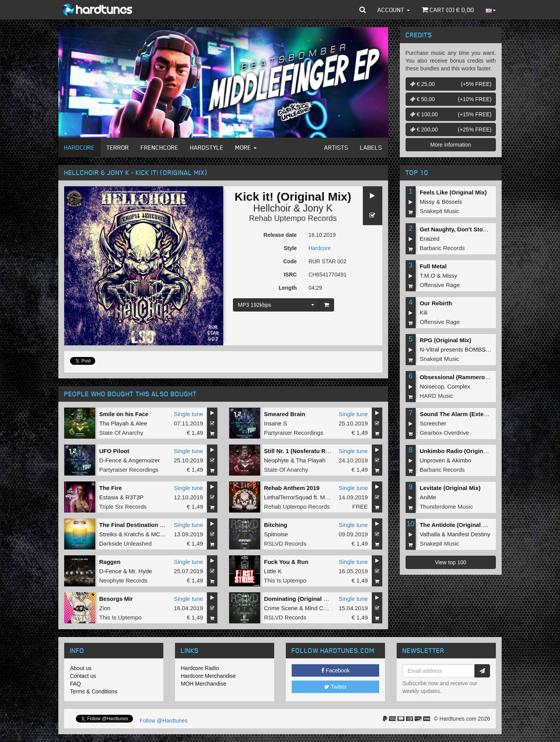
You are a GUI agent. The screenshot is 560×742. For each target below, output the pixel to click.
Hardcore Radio (200, 668)
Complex (459, 386)
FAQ (75, 684)
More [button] (246, 147)
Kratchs (134, 534)
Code (290, 261)
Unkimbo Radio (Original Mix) (460, 451)
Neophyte (276, 460)
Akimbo (462, 460)
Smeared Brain (285, 414)
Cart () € (448, 10)
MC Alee (162, 534)
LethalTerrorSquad (288, 497)
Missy (427, 202)
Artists (336, 147)
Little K (273, 571)
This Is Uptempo (285, 580)
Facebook (335, 670)
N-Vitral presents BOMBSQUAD (461, 349)
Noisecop (432, 386)
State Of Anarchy (121, 433)
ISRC (290, 275)
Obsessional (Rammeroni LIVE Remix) (473, 377)
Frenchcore (160, 147)
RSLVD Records (285, 543)
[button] (363, 10)
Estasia (109, 497)
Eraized (430, 239)
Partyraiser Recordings (294, 433)
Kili (423, 312)
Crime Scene (281, 608)
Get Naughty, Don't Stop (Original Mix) (472, 229)
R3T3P (135, 497)
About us (81, 668)
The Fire (110, 488)
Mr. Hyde (140, 571)
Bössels (452, 202)
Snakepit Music (439, 211)
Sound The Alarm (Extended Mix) (465, 414)
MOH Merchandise (204, 684)
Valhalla (430, 534)
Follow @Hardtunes (164, 721)
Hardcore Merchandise (208, 676)
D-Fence (110, 460)
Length (288, 288)
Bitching (276, 525)
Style (290, 248)
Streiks (108, 534)
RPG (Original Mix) (445, 340)
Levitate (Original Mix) (450, 488)
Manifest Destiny (469, 534)
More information (451, 145)
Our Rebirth (436, 303)
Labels (371, 147)
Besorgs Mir (116, 599)
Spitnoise (276, 534)
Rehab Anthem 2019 (292, 488)
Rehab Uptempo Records (293, 218)
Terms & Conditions (94, 691)
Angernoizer (144, 460)
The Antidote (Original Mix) (457, 525)
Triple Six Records (123, 507)
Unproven (432, 460)
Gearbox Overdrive (444, 433)
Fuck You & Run (286, 562)
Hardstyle (207, 147)
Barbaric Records (442, 248)
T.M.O (427, 276)
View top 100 (451, 562)
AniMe (428, 497)
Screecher (433, 423)
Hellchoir (272, 208)
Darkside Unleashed (125, 543)
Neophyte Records (123, 580)
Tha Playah (114, 423)
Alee (141, 423)
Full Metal (433, 266)
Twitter (336, 687)
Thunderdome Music (446, 507)
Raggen (110, 562)
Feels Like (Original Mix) (453, 192)
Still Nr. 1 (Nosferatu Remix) (303, 451)
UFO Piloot (114, 451)
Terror (118, 147)
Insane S (276, 423)
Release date (280, 235)
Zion (105, 608)
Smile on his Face (124, 414)
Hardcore (80, 147)
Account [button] (394, 10)
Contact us (83, 676)
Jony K (318, 208)
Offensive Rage (440, 285)
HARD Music (436, 396)
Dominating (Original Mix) (300, 599)
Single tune (188, 414)
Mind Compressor (328, 608)
